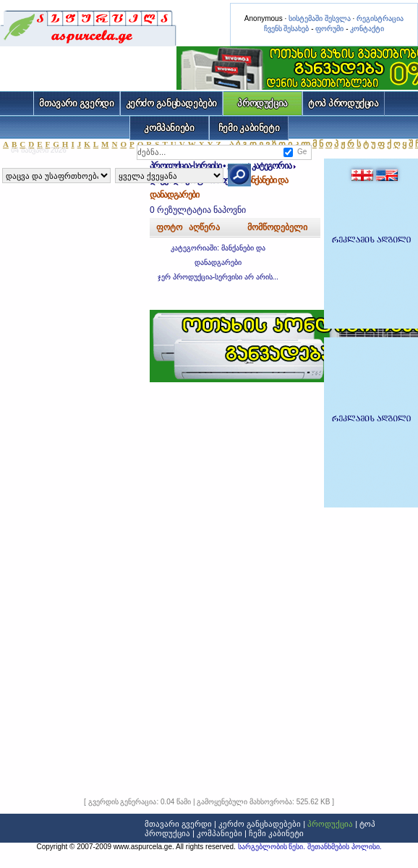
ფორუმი (329, 29)
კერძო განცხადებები (172, 103)
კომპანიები (169, 128)
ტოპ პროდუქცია (344, 103)
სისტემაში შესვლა (320, 18)
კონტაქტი (367, 29)
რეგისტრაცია (380, 18)
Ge (302, 152)
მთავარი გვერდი (76, 103)
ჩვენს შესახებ (287, 29)
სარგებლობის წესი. (273, 847)
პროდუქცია (263, 103)
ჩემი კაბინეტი (249, 128)
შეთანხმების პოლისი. (345, 847)
